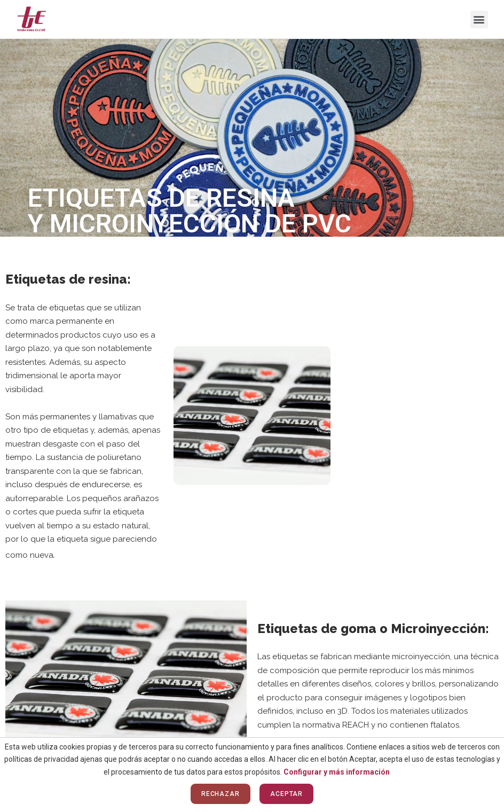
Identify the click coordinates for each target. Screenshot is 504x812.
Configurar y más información (337, 772)
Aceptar (286, 794)
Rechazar (220, 794)
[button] (479, 19)
